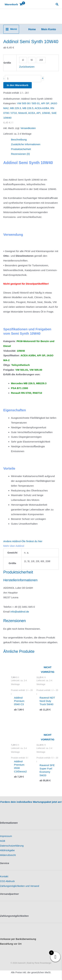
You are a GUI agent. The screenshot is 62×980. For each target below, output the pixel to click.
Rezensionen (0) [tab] (21, 154)
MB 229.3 (16, 108)
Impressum (6, 836)
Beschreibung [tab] (19, 139)
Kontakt (4, 876)
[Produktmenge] (23, 79)
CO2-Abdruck (7, 881)
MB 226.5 (28, 108)
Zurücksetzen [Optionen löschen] (27, 67)
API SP (45, 103)
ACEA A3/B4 (42, 108)
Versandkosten (28, 128)
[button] (57, 4)
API (38, 113)
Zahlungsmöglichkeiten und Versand (20, 886)
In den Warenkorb (18, 85)
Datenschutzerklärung (12, 846)
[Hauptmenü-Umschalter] (11, 29)
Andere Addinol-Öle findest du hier (23, 541)
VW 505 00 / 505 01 (29, 103)
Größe (7, 63)
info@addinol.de (20, 612)
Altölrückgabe (7, 850)
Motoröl (23, 113)
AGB (3, 841)
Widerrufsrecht (8, 855)
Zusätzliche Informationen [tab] (26, 144)
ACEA (32, 113)
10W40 (46, 113)
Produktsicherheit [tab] (21, 149)
